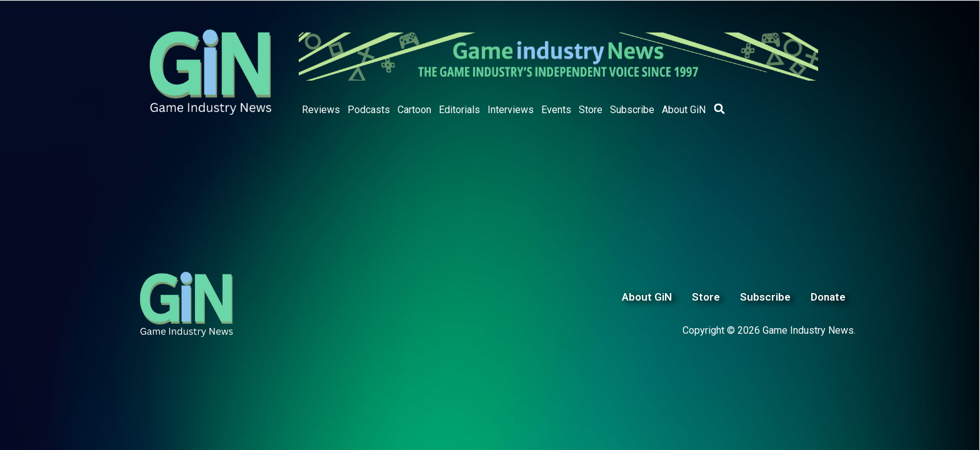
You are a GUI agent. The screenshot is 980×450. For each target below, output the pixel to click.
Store (591, 110)
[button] (719, 109)
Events (556, 110)
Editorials (459, 110)
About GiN (684, 110)
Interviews (511, 110)
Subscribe (632, 110)
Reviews (321, 110)
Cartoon (414, 110)
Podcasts (369, 110)
